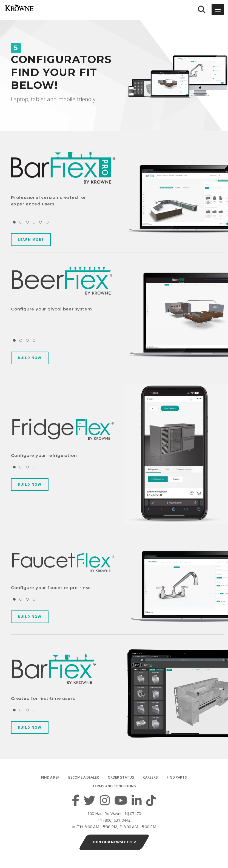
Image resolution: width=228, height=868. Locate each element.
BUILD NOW (30, 358)
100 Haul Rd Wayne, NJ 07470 (114, 814)
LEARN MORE (31, 240)
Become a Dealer (84, 777)
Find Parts (177, 777)
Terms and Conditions (114, 786)
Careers (150, 777)
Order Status (121, 777)
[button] (14, 222)
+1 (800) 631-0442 (114, 820)
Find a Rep (50, 777)
